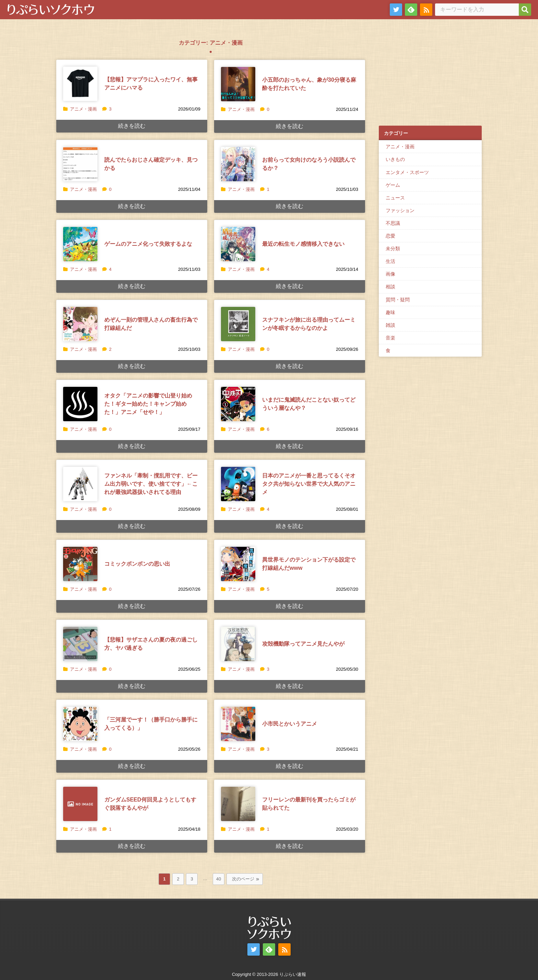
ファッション (400, 210)
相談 (390, 287)
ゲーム (393, 185)
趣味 (390, 312)
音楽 (390, 338)
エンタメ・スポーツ (407, 172)
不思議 (393, 223)
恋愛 (390, 236)
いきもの (395, 159)
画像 (390, 274)
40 (219, 879)
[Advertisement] (430, 76)
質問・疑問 (398, 300)
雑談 (390, 325)
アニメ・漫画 (83, 109)
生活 (390, 261)
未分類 (393, 249)
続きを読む (132, 126)
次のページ (243, 879)
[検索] (525, 10)
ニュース (395, 198)
